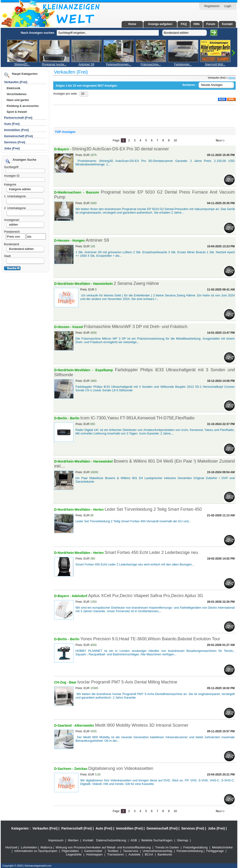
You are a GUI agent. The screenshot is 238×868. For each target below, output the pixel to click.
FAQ (184, 24)
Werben (73, 840)
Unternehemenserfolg (157, 851)
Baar (73, 682)
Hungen (79, 240)
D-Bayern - (63, 149)
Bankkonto (165, 854)
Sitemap (183, 840)
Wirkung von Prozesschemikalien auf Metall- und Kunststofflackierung (103, 847)
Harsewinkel (104, 461)
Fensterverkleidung (190, 851)
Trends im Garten (167, 847)
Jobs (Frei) (12, 148)
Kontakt (227, 24)
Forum (211, 24)
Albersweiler (85, 725)
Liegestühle (74, 854)
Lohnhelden (29, 847)
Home (132, 24)
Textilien (113, 851)
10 (175, 140)
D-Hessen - (63, 240)
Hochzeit (11, 847)
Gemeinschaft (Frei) (162, 828)
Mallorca (46, 847)
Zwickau (81, 769)
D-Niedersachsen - (70, 192)
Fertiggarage (215, 851)
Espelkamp (105, 370)
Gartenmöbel (93, 851)
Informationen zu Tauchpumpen (36, 851)
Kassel (78, 327)
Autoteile (134, 854)
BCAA (149, 854)
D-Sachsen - (64, 769)
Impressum (56, 840)
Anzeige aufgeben (160, 24)
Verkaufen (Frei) (45, 828)
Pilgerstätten (70, 851)
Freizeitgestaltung (196, 847)
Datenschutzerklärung (111, 840)
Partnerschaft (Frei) (77, 828)
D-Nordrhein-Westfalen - (74, 284)
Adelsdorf (80, 596)
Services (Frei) (193, 828)
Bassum (93, 192)
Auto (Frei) (12, 124)
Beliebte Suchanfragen (157, 840)
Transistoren (115, 854)
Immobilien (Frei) (130, 828)
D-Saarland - (64, 725)
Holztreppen (94, 854)
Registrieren (212, 6)
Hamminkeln (104, 284)
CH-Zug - (62, 682)
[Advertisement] (27, 99)
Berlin (75, 418)
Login (228, 6)
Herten (99, 510)
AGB (134, 840)
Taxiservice (131, 851)
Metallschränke (222, 847)
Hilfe (197, 24)
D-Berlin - (62, 418)
